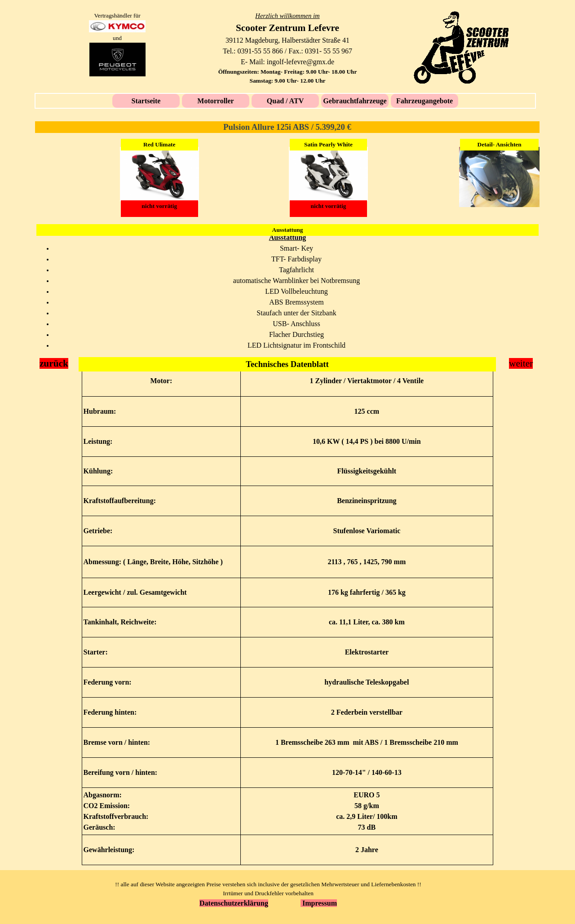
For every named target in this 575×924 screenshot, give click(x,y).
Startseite (146, 101)
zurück (54, 363)
